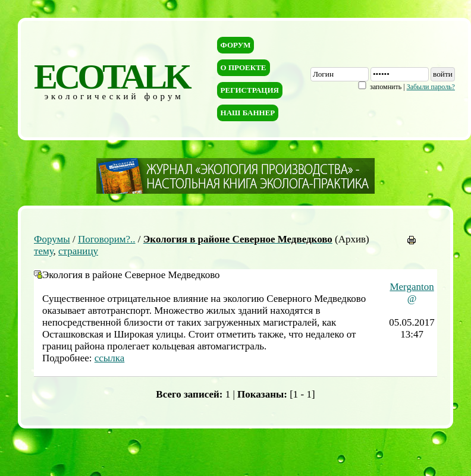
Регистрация (250, 90)
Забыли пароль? (431, 87)
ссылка (110, 358)
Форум (236, 45)
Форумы (52, 239)
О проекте (244, 67)
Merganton (412, 287)
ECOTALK (112, 77)
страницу (78, 251)
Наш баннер (248, 113)
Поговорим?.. (107, 239)
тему (44, 251)
